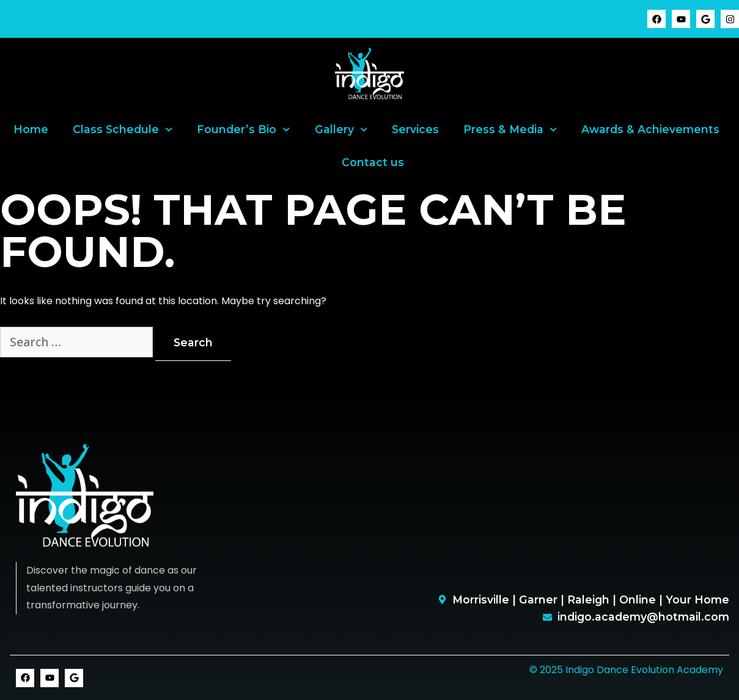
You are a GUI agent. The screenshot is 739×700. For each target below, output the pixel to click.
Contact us (373, 162)
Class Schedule (123, 129)
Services (415, 129)
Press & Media (510, 129)
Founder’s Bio (243, 129)
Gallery (341, 129)
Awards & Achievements (650, 129)
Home (31, 129)
